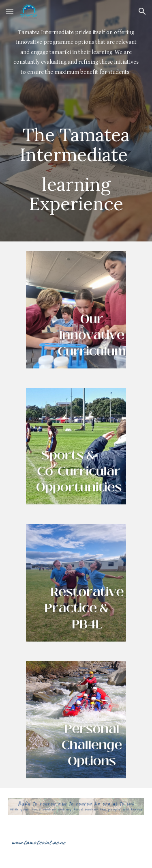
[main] (76, 71)
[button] (10, 11)
